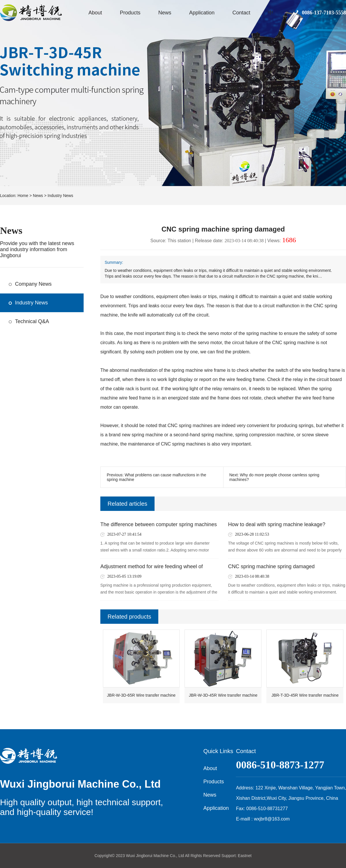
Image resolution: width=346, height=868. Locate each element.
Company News (33, 284)
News (165, 13)
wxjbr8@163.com (272, 819)
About (95, 13)
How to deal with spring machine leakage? (277, 524)
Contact (241, 13)
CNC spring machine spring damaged (271, 566)
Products (130, 13)
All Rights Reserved (203, 856)
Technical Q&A (32, 321)
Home (23, 196)
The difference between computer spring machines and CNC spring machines (159, 525)
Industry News (60, 196)
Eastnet (245, 856)
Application (202, 13)
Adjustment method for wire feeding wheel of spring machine (152, 567)
